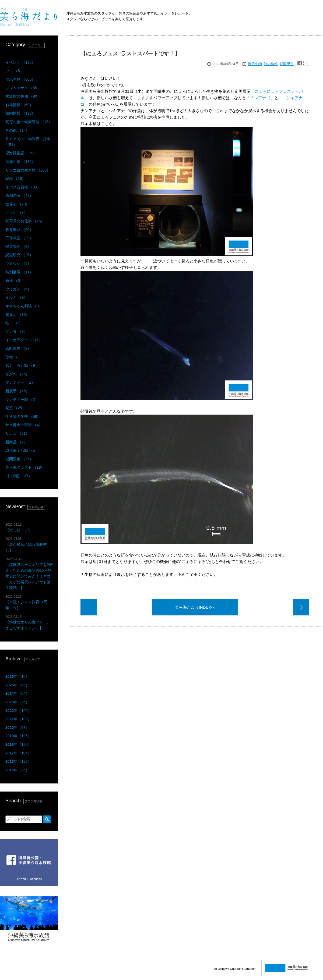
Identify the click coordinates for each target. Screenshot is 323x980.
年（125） (18, 736)
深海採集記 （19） (21, 153)
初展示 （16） (17, 315)
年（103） (18, 719)
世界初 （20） (17, 204)
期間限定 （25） (19, 459)
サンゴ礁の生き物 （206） (28, 170)
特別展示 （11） (19, 272)
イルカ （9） (16, 297)
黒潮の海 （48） (19, 195)
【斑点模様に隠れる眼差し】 (26, 545)
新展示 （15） (17, 391)
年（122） (18, 761)
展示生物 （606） (20, 79)
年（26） (17, 770)
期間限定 (287, 64)
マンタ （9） (16, 332)
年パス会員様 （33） (23, 187)
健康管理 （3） (18, 247)
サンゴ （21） (17, 433)
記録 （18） (15, 179)
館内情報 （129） (20, 113)
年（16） (17, 676)
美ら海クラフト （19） (25, 467)
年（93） (17, 728)
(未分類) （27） (19, 476)
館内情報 (271, 64)
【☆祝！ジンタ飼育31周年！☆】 (26, 602)
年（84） (17, 693)
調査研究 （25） (19, 255)
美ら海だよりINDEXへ (195, 607)
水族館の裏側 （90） (23, 96)
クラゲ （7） (16, 212)
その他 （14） (17, 130)
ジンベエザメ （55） (23, 88)
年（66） (17, 685)
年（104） (18, 753)
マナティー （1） (20, 382)
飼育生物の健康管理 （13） (29, 122)
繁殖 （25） (15, 408)
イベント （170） (20, 62)
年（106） (18, 711)
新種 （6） (15, 280)
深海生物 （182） (20, 162)
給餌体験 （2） (18, 348)
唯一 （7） (15, 323)
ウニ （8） (15, 71)
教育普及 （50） (19, 230)
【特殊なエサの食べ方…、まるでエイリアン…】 (28, 623)
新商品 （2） (16, 442)
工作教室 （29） (19, 238)
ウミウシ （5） (18, 263)
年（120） (18, 744)
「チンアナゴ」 (260, 98)
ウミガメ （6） (18, 289)
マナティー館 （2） (22, 400)
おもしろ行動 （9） (22, 365)
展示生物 (255, 64)
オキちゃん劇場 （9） (24, 306)
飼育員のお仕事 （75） (25, 221)
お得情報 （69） (19, 105)
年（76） (17, 702)
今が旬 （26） (17, 374)
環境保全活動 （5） (22, 450)
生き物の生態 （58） (23, 416)
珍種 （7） (15, 357)
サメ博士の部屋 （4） (24, 425)
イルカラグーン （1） (24, 340)
